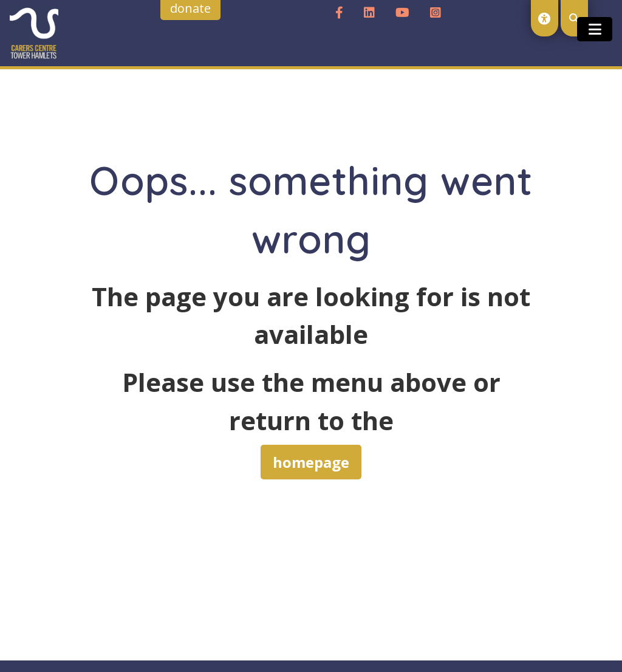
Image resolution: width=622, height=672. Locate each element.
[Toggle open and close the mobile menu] (595, 29)
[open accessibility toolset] (545, 18)
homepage (311, 462)
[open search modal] (574, 18)
